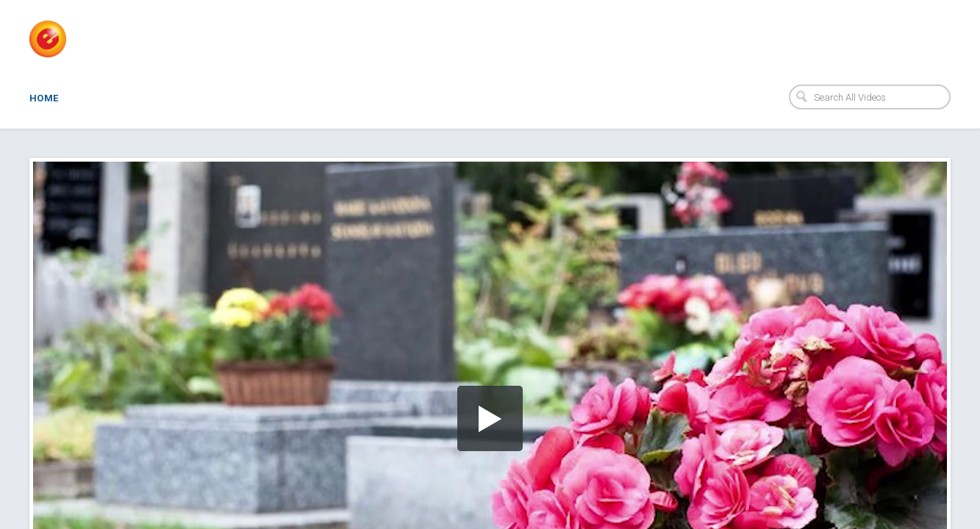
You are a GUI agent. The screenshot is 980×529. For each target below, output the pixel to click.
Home (44, 98)
